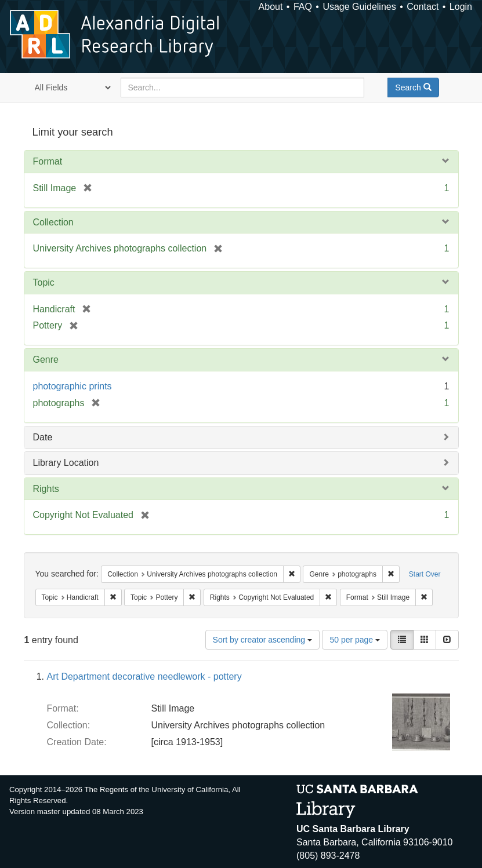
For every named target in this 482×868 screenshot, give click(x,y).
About (271, 7)
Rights (46, 489)
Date (43, 437)
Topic (44, 282)
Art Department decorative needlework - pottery (144, 676)
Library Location (66, 463)
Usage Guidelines (359, 7)
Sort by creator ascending (262, 640)
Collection (53, 222)
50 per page (355, 640)
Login (461, 7)
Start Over (425, 574)
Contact (423, 7)
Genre (46, 360)
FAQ (303, 7)
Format (48, 161)
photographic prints (73, 386)
